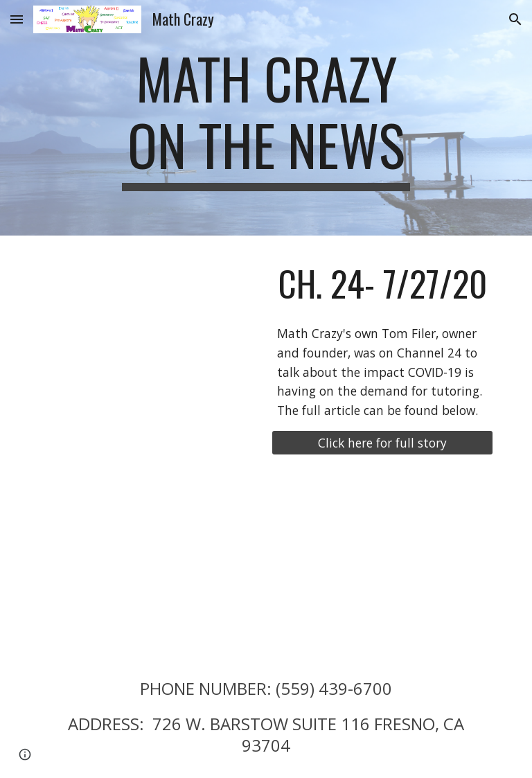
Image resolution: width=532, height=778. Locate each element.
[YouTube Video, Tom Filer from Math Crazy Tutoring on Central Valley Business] (149, 564)
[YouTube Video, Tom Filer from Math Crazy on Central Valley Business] (382, 564)
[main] (266, 118)
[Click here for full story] (382, 443)
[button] (17, 19)
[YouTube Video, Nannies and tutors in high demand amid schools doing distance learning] (149, 321)
